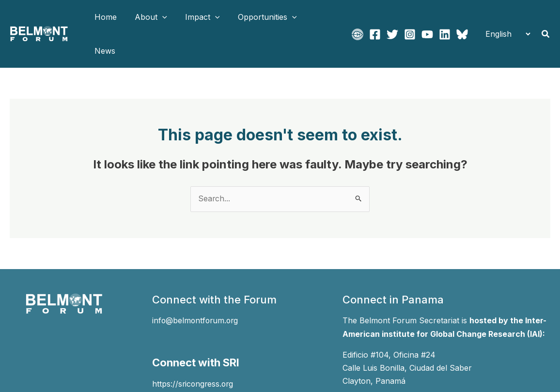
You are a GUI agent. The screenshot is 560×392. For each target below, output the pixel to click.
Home (104, 17)
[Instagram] (410, 17)
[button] (546, 17)
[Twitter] (392, 17)
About (147, 17)
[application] (158, 17)
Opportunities (258, 17)
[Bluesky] (462, 17)
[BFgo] (358, 17)
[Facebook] (375, 17)
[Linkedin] (445, 17)
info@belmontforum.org (196, 287)
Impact (196, 17)
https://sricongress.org (194, 349)
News (314, 17)
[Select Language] (505, 17)
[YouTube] (427, 17)
